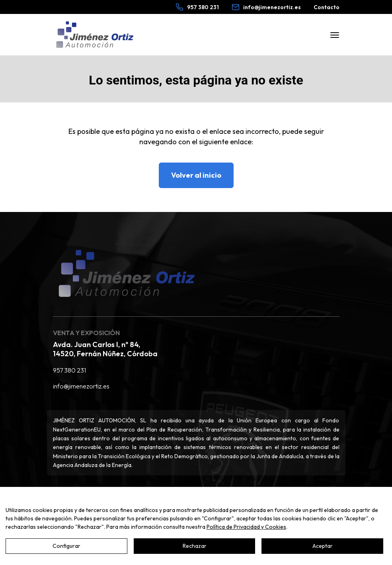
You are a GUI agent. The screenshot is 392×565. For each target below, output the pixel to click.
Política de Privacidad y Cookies (246, 527)
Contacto (327, 7)
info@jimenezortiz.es (81, 386)
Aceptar (323, 546)
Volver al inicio (196, 175)
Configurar (66, 546)
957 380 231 (69, 370)
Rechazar (195, 546)
